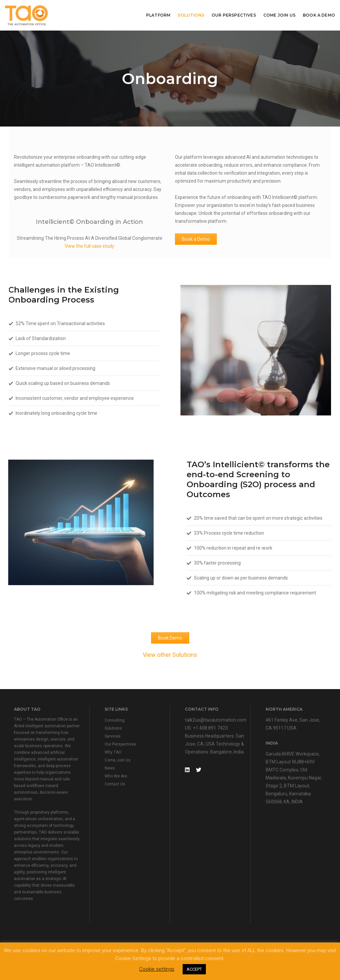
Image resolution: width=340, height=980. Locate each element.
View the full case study (89, 246)
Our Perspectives (234, 15)
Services (113, 736)
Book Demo (170, 638)
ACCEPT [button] (194, 969)
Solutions (191, 15)
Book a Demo (196, 239)
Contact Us (115, 784)
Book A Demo (319, 15)
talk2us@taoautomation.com (216, 720)
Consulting (115, 720)
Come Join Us (279, 15)
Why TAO (113, 752)
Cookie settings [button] (157, 969)
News (110, 768)
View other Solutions (170, 655)
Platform (158, 15)
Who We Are (116, 776)
